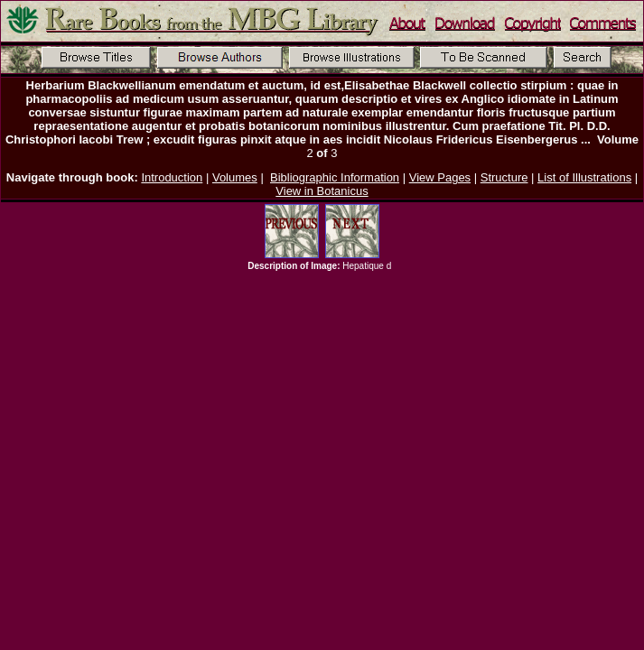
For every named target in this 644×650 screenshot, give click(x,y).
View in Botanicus (322, 191)
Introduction (172, 177)
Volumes (235, 177)
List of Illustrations (584, 177)
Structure (504, 177)
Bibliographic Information (335, 177)
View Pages (440, 177)
